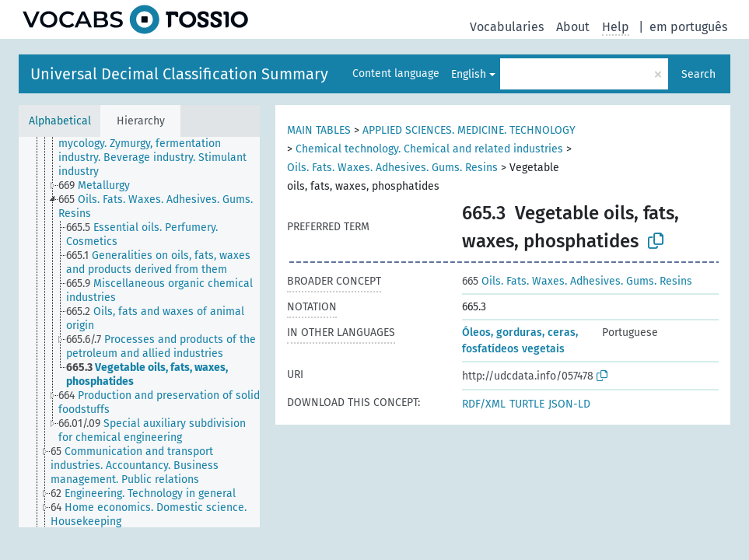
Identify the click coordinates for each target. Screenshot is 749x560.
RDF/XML (484, 404)
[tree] (139, 332)
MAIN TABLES (319, 130)
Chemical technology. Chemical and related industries (429, 149)
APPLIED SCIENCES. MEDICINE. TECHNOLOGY (469, 130)
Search (698, 74)
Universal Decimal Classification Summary (179, 74)
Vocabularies (507, 27)
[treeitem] (166, 151)
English (469, 74)
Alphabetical (60, 121)
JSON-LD (569, 404)
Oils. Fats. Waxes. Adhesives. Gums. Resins (392, 168)
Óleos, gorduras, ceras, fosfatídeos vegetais (520, 341)
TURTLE (527, 404)
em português (688, 27)
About (573, 27)
